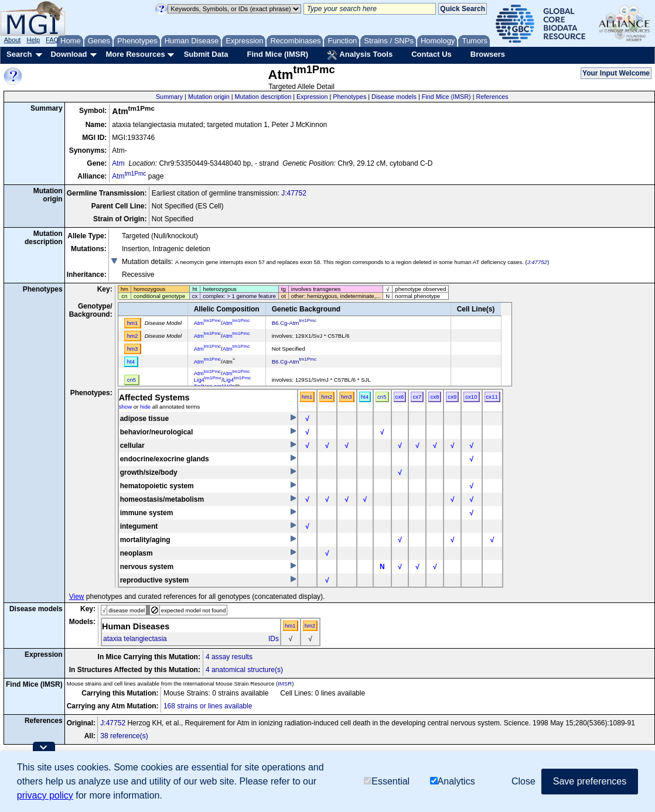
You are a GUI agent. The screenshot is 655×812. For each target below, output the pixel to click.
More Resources (135, 54)
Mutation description (263, 97)
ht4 (365, 397)
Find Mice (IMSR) (277, 54)
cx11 (492, 397)
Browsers (488, 54)
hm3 (347, 397)
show (125, 407)
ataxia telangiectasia (135, 639)
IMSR (285, 683)
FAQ (52, 40)
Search (19, 54)
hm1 (307, 397)
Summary (169, 97)
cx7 (417, 397)
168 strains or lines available (208, 706)
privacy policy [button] (45, 795)
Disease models (394, 97)
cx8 (434, 397)
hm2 (327, 397)
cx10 (471, 397)
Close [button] (523, 781)
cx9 (452, 397)
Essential (387, 781)
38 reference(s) (124, 736)
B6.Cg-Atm (294, 323)
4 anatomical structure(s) (244, 670)
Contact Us (431, 54)
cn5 (382, 397)
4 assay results (229, 657)
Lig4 (208, 380)
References (492, 97)
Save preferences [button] (590, 781)
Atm (118, 163)
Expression (312, 97)
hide (145, 407)
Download (69, 54)
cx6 (400, 397)
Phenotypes (349, 97)
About (13, 40)
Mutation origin (209, 97)
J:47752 (294, 193)
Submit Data (206, 54)
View (77, 597)
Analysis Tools (360, 55)
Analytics (453, 781)
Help (33, 40)
